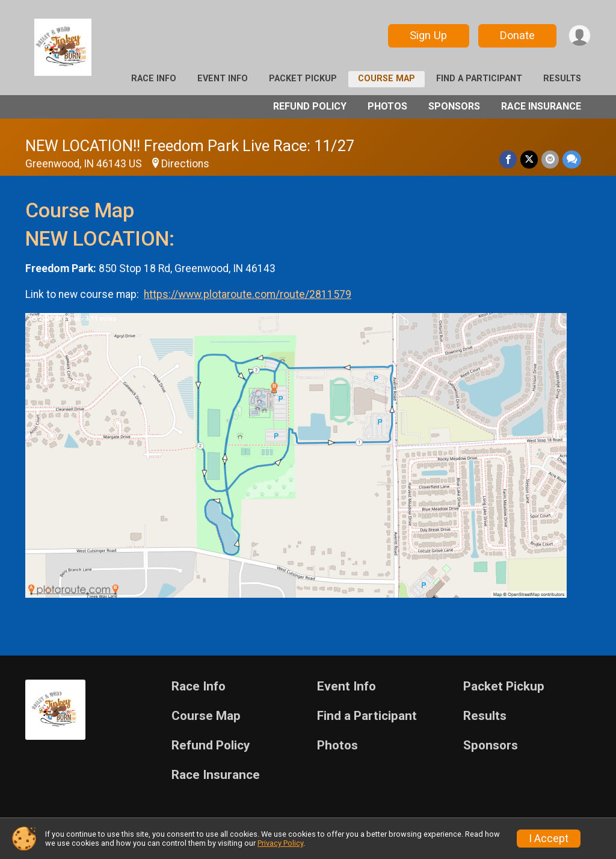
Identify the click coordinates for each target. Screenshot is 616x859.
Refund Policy (310, 106)
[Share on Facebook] (508, 159)
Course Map (387, 79)
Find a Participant (479, 79)
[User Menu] (580, 36)
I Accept (549, 839)
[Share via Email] (550, 159)
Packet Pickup (303, 79)
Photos (387, 106)
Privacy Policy (280, 843)
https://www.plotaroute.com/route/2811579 (248, 294)
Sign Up (428, 35)
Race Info (154, 79)
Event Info (223, 79)
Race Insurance (541, 106)
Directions (185, 164)
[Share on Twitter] (529, 159)
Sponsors (454, 106)
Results (562, 79)
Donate (517, 35)
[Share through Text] (572, 159)
